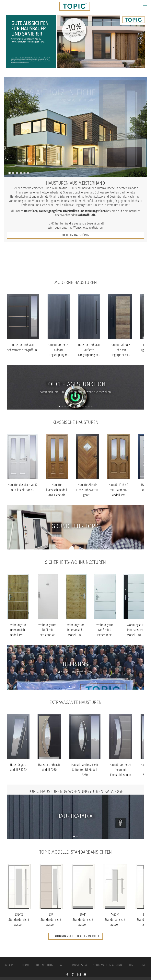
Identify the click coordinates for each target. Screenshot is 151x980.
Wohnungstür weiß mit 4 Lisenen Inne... (105, 630)
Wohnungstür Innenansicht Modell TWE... (18, 630)
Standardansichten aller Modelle (76, 936)
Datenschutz (45, 965)
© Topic (10, 965)
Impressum (79, 965)
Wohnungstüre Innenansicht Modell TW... (75, 630)
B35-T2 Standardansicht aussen (19, 920)
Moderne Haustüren (76, 282)
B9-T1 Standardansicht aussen (83, 920)
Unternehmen (76, 270)
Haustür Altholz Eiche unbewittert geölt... (87, 490)
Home (26, 965)
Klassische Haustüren (75, 422)
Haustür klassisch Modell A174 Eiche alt (57, 490)
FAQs (75, 262)
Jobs (76, 255)
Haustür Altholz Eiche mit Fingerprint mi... (120, 350)
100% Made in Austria (108, 965)
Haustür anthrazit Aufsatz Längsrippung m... (58, 350)
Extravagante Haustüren (76, 702)
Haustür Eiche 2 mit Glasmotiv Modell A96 (118, 490)
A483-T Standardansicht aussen (115, 920)
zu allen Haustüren (75, 235)
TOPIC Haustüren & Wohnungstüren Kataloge (75, 791)
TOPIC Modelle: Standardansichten (76, 852)
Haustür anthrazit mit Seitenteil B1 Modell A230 (85, 770)
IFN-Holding (138, 965)
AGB (63, 965)
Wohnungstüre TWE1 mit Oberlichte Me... (47, 630)
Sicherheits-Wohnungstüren (75, 562)
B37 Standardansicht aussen (51, 920)
